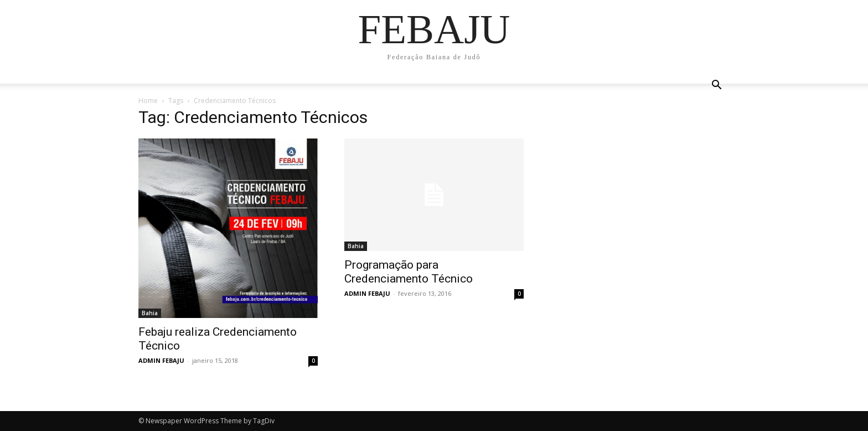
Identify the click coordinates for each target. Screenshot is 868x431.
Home (148, 101)
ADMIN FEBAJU (161, 360)
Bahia (150, 313)
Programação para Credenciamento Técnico (409, 272)
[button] (716, 85)
